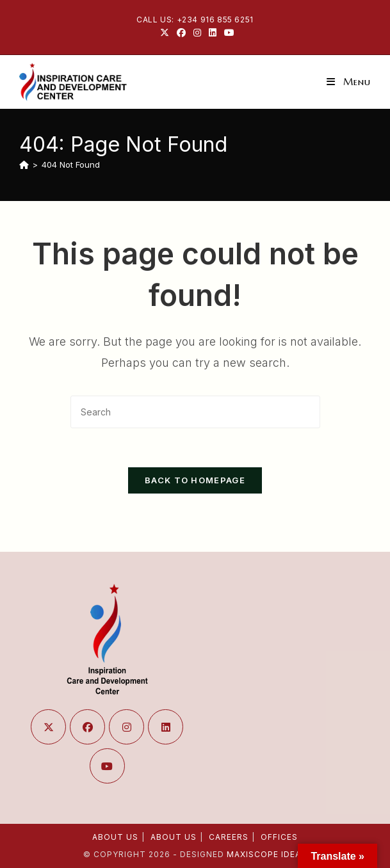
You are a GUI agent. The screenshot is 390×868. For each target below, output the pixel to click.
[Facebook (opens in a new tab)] (181, 33)
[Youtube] (107, 766)
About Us (115, 837)
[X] (48, 727)
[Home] (24, 165)
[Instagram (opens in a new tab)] (197, 33)
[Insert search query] (195, 412)
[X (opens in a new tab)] (165, 33)
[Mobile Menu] (349, 82)
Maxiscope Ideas (267, 854)
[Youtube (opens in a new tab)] (227, 33)
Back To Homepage (195, 480)
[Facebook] (87, 727)
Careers (229, 837)
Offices (279, 837)
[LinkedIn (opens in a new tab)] (213, 33)
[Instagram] (126, 727)
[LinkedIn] (166, 727)
